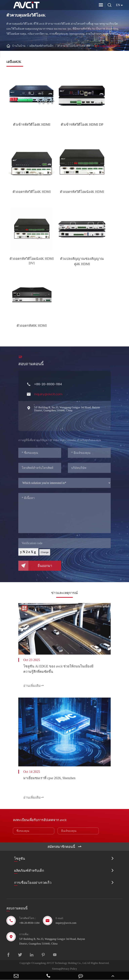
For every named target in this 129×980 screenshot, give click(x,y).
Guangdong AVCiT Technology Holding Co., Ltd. (60, 963)
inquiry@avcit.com (48, 397)
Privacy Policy (69, 969)
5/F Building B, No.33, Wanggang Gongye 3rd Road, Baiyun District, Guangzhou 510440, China (67, 412)
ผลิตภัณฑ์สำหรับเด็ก (41, 46)
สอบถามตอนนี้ (31, 365)
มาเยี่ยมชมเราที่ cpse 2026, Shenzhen (49, 780)
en (118, 5)
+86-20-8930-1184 (48, 387)
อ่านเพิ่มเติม (34, 687)
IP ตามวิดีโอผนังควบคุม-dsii (74, 46)
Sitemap (56, 969)
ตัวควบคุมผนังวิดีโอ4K (107, 46)
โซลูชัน (20, 859)
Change (45, 555)
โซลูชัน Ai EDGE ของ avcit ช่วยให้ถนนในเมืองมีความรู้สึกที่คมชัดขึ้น (58, 670)
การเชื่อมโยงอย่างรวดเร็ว (33, 883)
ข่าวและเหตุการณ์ (64, 593)
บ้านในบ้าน (19, 46)
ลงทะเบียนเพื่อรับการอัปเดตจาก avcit (40, 820)
